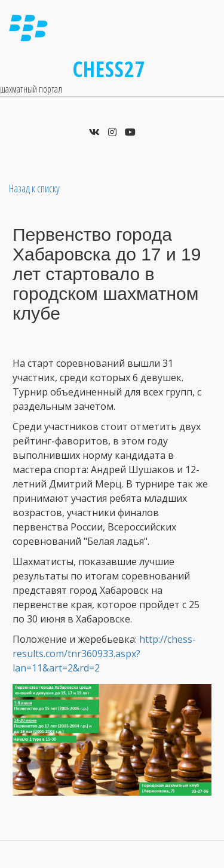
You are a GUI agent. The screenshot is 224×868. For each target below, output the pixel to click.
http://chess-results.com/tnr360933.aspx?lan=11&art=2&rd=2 (104, 654)
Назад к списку (34, 188)
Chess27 (109, 69)
